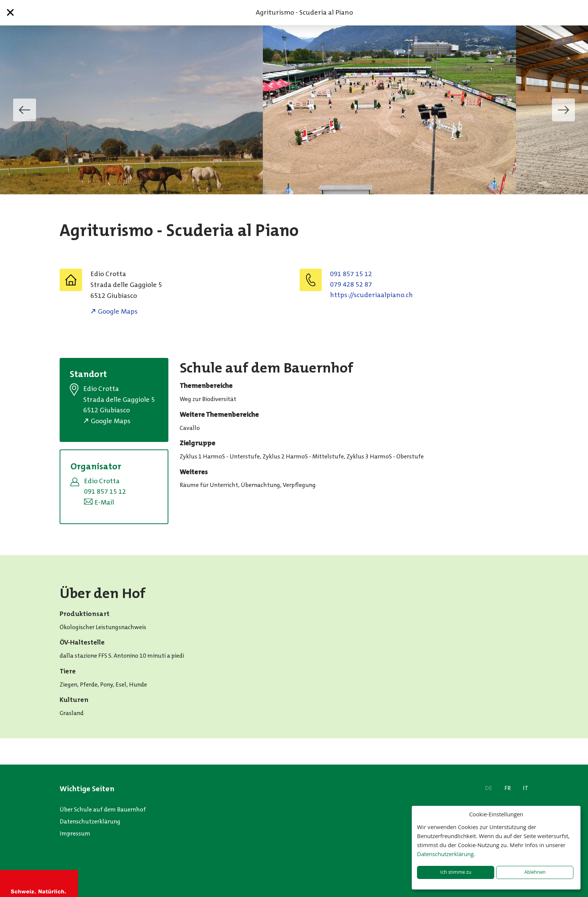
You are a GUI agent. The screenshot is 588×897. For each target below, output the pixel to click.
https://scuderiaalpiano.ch (371, 295)
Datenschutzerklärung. (446, 854)
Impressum (75, 833)
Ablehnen (535, 872)
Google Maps (118, 311)
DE (489, 788)
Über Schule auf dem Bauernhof (103, 809)
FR (508, 788)
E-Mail (104, 502)
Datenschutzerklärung (90, 821)
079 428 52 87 (351, 284)
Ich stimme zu (456, 872)
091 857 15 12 (351, 274)
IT (526, 788)
